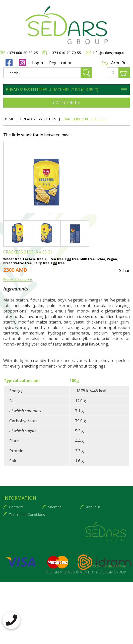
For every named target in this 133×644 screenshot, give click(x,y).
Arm (115, 63)
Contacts (16, 507)
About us (93, 507)
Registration (61, 63)
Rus (125, 63)
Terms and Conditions (27, 515)
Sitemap (55, 507)
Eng (105, 63)
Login (38, 63)
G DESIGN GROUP (111, 572)
